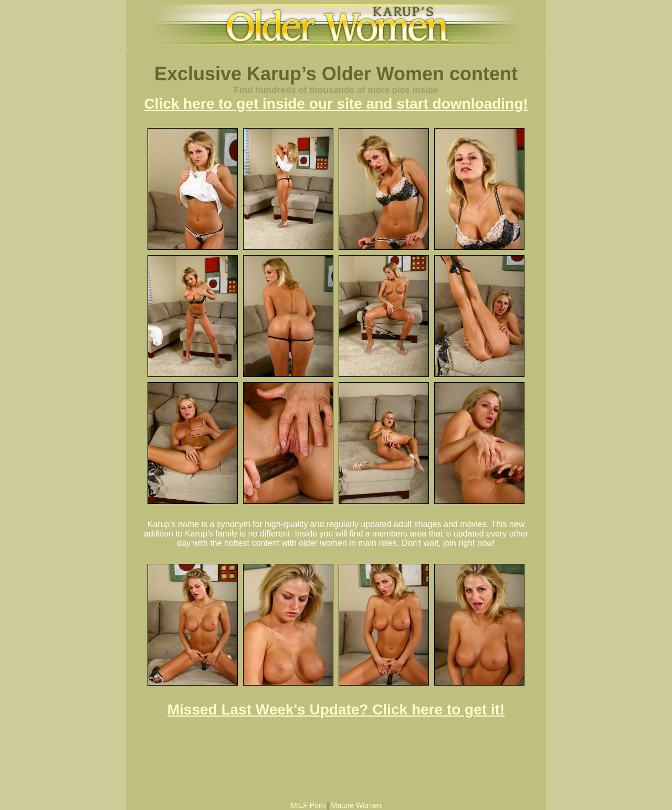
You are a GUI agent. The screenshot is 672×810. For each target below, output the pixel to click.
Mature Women (356, 805)
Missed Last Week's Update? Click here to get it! (336, 709)
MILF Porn (308, 805)
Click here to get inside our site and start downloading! (336, 104)
